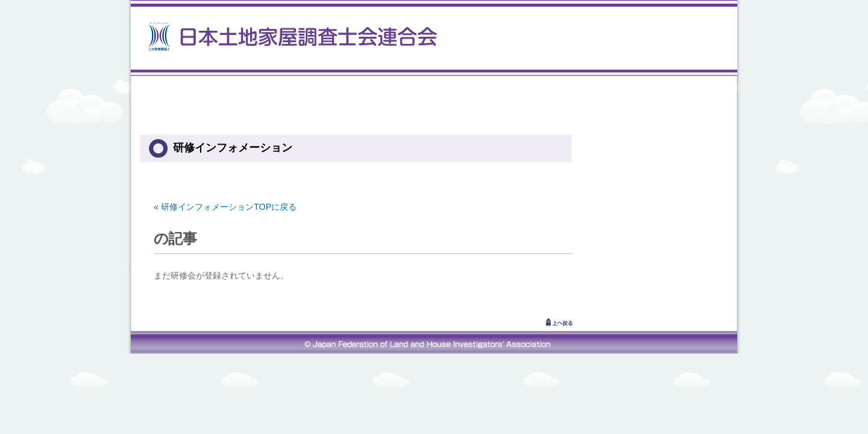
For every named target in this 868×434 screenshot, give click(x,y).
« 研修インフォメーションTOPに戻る (225, 207)
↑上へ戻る (542, 322)
